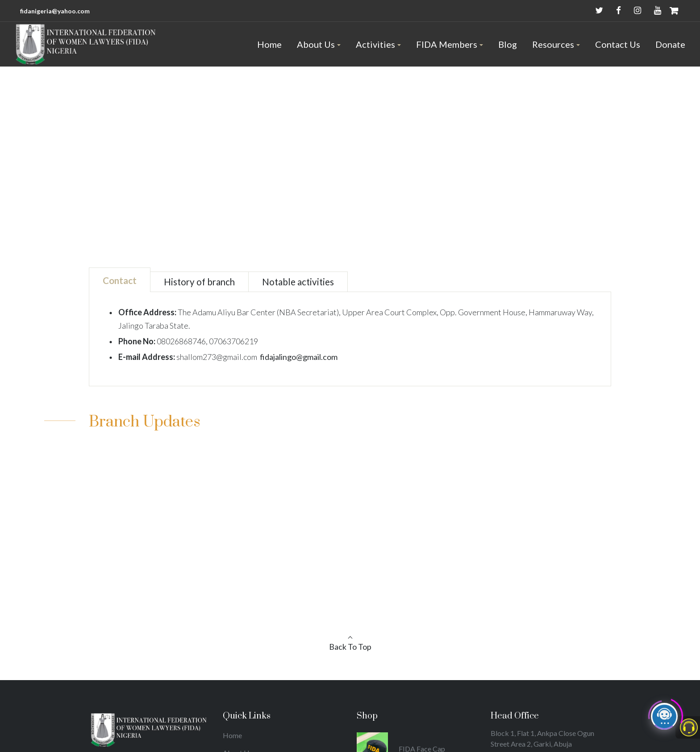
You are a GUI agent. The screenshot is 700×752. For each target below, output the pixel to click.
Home (336, 150)
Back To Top (350, 647)
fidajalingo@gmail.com (299, 357)
